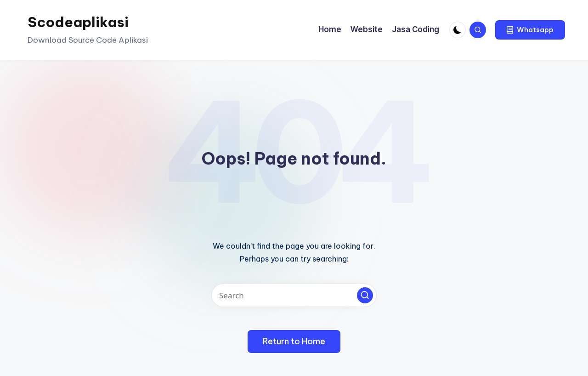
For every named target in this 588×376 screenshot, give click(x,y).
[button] (530, 30)
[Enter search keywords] (294, 295)
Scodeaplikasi (78, 22)
